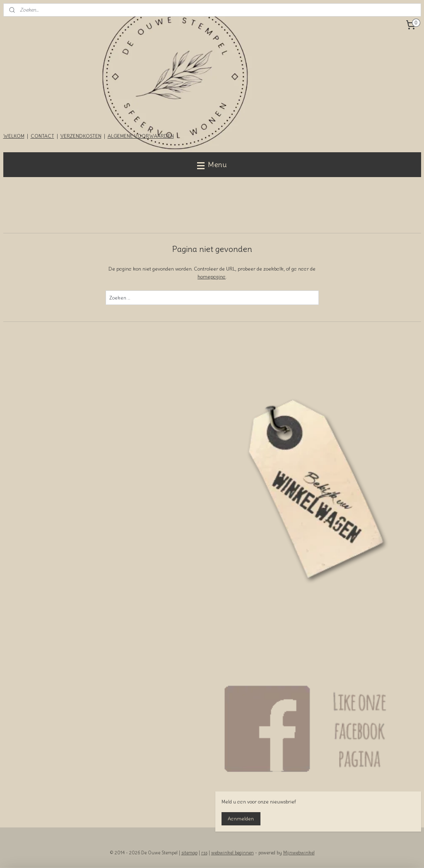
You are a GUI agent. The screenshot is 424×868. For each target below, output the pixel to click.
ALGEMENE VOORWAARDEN (141, 136)
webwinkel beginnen (232, 853)
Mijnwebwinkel (299, 853)
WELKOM (14, 136)
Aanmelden (241, 819)
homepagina (212, 277)
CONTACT (42, 136)
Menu (212, 164)
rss (204, 853)
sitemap (189, 853)
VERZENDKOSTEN (81, 136)
